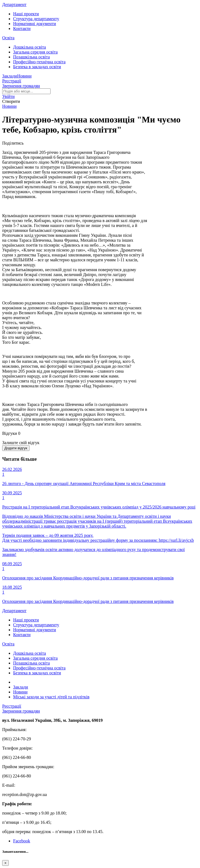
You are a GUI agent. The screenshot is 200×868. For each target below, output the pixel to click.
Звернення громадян (21, 86)
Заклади (10, 76)
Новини (24, 76)
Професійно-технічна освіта (39, 62)
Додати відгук (16, 448)
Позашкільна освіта (31, 57)
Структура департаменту (36, 19)
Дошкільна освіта (30, 47)
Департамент (14, 5)
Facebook (22, 841)
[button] (8, 96)
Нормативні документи (35, 24)
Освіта (8, 38)
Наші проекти (26, 14)
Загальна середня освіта (35, 52)
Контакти (22, 29)
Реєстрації (12, 81)
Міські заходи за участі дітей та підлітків (51, 697)
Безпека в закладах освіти (37, 67)
